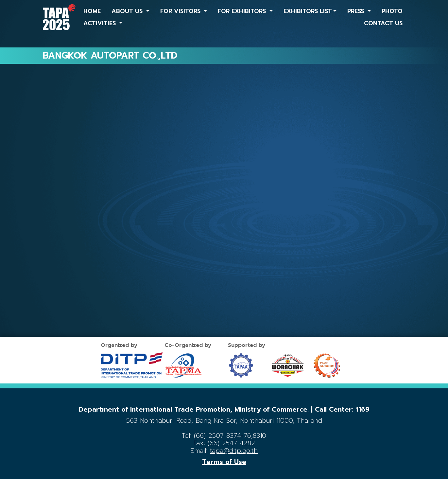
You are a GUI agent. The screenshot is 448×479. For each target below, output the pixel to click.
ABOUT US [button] (128, 11)
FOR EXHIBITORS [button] (243, 11)
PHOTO (392, 11)
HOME (92, 11)
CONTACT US (383, 23)
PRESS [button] (357, 11)
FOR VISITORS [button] (181, 11)
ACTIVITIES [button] (101, 23)
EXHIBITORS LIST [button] (308, 11)
